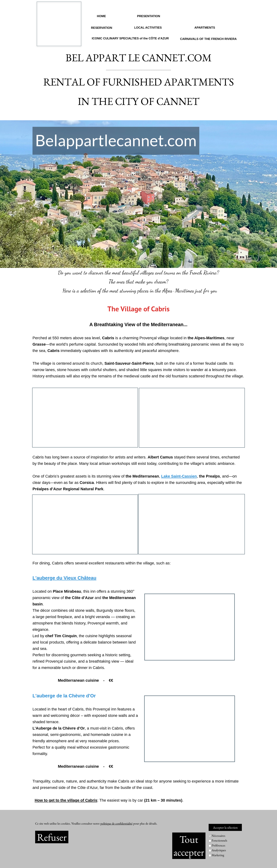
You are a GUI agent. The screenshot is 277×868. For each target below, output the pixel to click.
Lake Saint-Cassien (179, 476)
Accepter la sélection (225, 827)
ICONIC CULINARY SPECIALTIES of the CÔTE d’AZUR (130, 38)
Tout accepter (189, 846)
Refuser (52, 837)
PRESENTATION (149, 16)
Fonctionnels (219, 840)
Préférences (218, 845)
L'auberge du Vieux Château (64, 578)
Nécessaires (218, 836)
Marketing (218, 855)
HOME (101, 16)
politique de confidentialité (116, 823)
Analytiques (219, 850)
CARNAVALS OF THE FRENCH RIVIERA (208, 39)
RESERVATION (102, 28)
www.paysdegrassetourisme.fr (113, 813)
